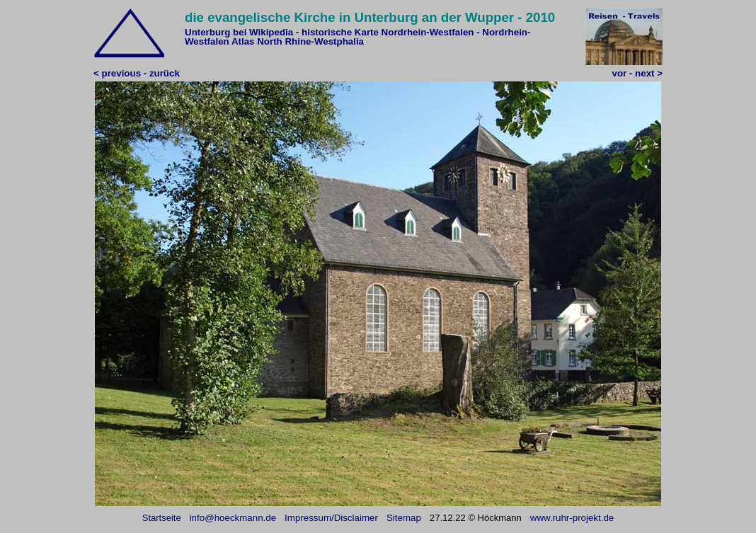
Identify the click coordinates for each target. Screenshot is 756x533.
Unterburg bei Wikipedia (239, 32)
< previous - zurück (137, 73)
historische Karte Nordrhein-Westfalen (388, 32)
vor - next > (637, 73)
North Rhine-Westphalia (310, 41)
